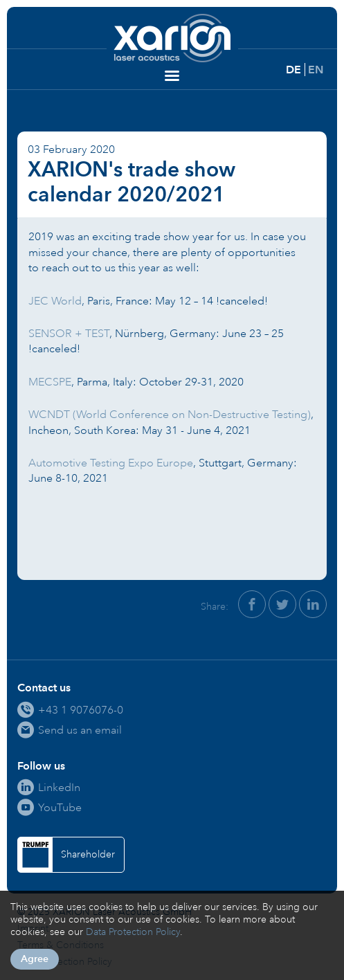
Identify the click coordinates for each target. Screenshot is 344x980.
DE (293, 70)
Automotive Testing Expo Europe (111, 463)
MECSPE (50, 382)
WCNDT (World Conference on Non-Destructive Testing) (170, 414)
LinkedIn (59, 787)
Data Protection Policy (133, 932)
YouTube (60, 807)
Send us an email (80, 730)
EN (316, 70)
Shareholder (88, 854)
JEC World (55, 301)
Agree (35, 959)
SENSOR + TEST (69, 333)
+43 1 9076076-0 (81, 710)
